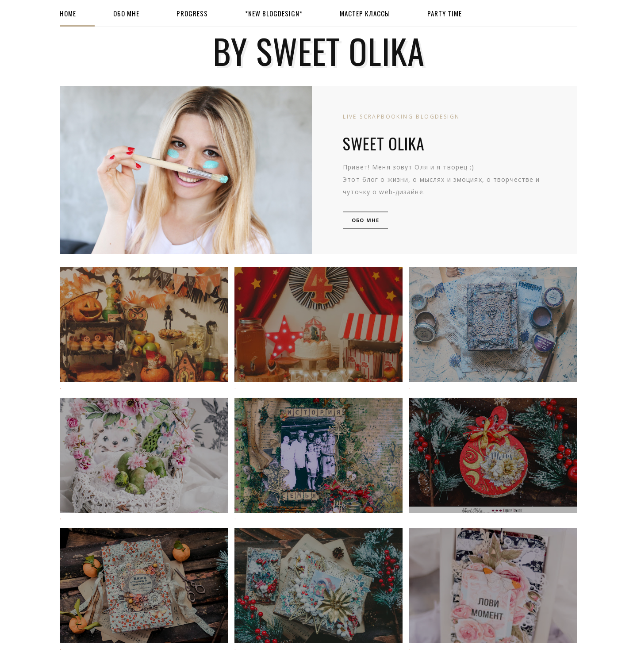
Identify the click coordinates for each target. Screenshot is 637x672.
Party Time (445, 13)
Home (68, 13)
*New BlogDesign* (274, 13)
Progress (192, 13)
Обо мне (126, 13)
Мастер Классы (365, 13)
